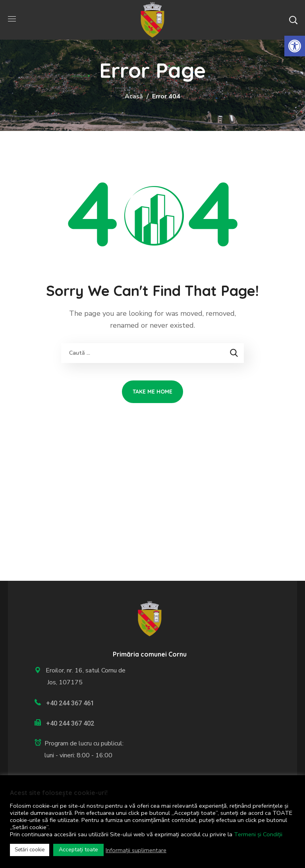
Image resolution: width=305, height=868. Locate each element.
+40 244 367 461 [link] (70, 703)
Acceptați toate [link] (78, 850)
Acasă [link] (134, 96)
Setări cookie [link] (30, 850)
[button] (293, 20)
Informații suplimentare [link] (136, 850)
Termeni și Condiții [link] (258, 834)
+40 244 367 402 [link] (70, 723)
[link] (295, 46)
